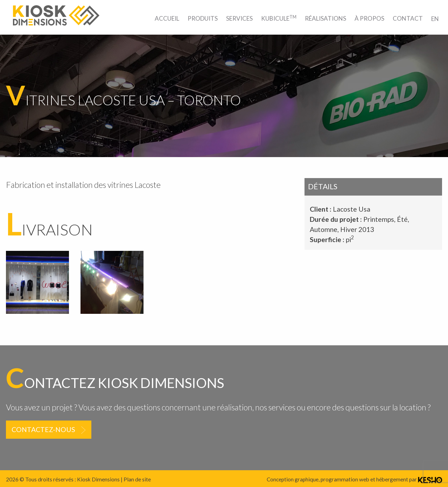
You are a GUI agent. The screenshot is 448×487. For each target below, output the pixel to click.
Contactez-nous (43, 429)
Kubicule (279, 18)
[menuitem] (167, 18)
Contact (408, 18)
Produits (203, 18)
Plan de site (137, 479)
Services (239, 18)
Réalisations (325, 18)
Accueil (167, 18)
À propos (369, 18)
